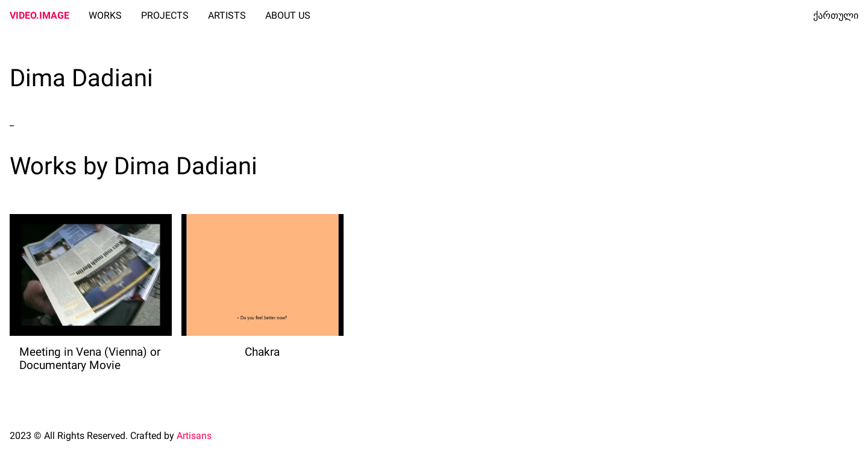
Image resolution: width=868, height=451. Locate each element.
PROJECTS (165, 15)
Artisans (194, 436)
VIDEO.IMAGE (39, 15)
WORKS (105, 15)
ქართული (836, 15)
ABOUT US (288, 15)
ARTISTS (227, 15)
